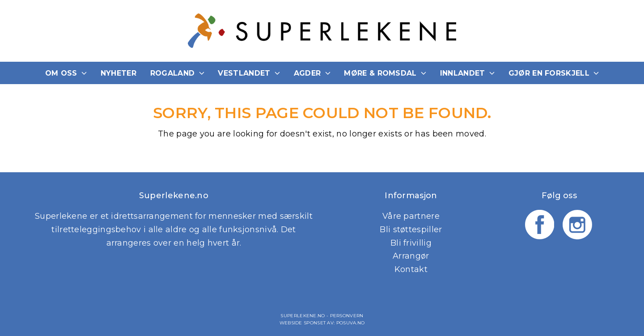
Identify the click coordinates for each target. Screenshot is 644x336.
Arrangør (411, 256)
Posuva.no (351, 323)
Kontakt (411, 269)
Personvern (347, 316)
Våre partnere (411, 216)
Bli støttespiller (411, 230)
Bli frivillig (411, 243)
